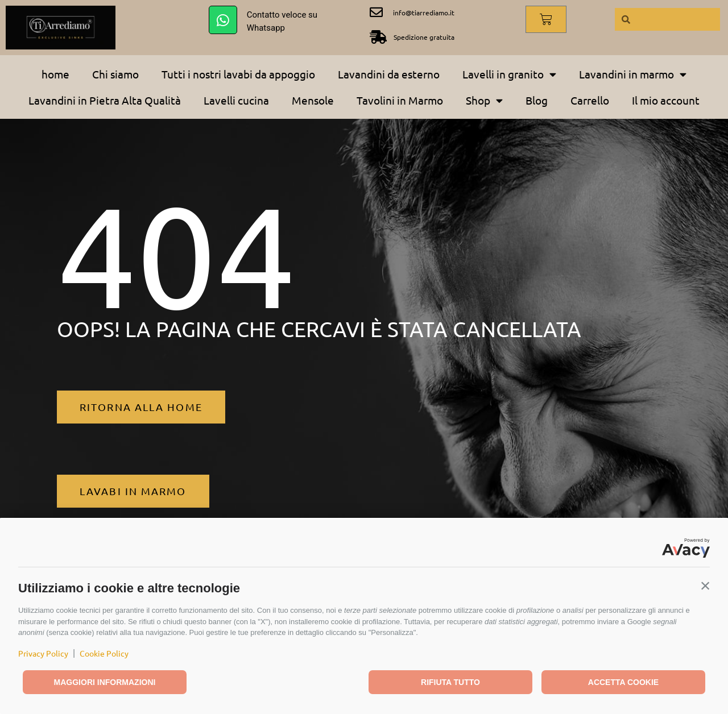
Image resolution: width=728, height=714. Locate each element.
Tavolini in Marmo (400, 100)
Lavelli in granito (509, 74)
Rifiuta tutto (450, 682)
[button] (705, 586)
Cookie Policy (104, 653)
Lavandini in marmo (633, 74)
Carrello (590, 100)
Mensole (313, 100)
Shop (484, 100)
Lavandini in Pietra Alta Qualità (105, 100)
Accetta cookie (623, 682)
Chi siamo (115, 74)
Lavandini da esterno (389, 74)
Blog (537, 100)
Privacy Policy (43, 653)
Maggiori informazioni (105, 682)
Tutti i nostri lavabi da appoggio (238, 74)
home (55, 74)
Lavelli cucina (236, 100)
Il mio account (666, 100)
